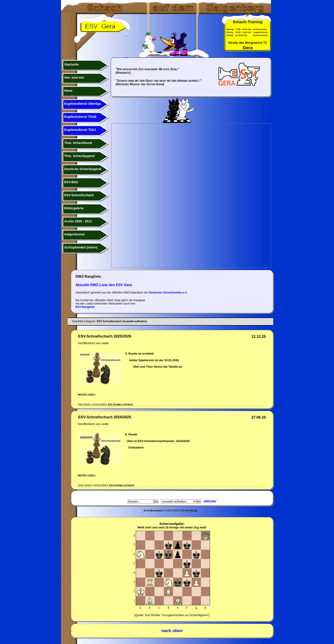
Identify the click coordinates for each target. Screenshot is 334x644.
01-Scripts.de (189, 510)
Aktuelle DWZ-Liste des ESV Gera (104, 285)
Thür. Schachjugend (80, 156)
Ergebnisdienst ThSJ (80, 130)
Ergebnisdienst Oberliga (83, 104)
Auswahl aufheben (135, 321)
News (69, 91)
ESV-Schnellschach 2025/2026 (105, 336)
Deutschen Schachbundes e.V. (168, 293)
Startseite (72, 64)
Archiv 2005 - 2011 (78, 221)
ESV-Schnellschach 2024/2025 (105, 417)
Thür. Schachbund (78, 143)
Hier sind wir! (74, 78)
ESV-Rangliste (85, 307)
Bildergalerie (74, 208)
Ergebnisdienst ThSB (80, 117)
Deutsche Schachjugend (83, 169)
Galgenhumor (75, 234)
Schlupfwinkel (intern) (81, 247)
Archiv (210, 501)
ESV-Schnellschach (79, 195)
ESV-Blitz (71, 182)
